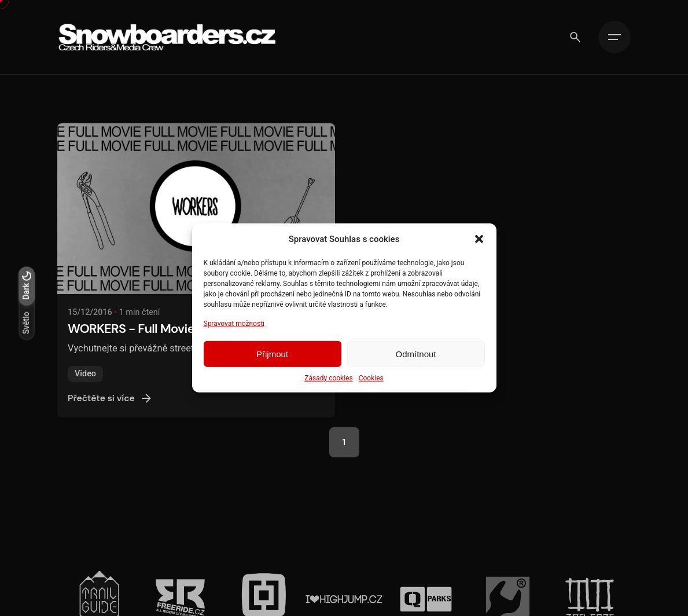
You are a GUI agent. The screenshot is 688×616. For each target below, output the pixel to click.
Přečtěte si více (111, 404)
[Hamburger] (615, 37)
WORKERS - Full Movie (131, 334)
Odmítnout (415, 354)
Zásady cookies (328, 378)
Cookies (371, 378)
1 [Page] (344, 442)
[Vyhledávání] (575, 37)
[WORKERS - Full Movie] (196, 214)
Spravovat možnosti (234, 324)
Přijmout (272, 354)
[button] (479, 239)
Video (85, 379)
